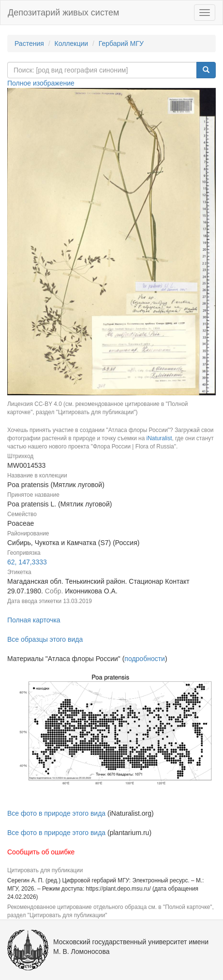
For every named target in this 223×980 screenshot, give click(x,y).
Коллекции (72, 43)
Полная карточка (34, 620)
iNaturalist (159, 438)
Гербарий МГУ (121, 43)
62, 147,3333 (27, 562)
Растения (29, 43)
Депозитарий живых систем (63, 13)
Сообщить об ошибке (41, 852)
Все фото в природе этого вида (56, 813)
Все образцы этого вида (45, 639)
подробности (145, 659)
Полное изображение (41, 83)
